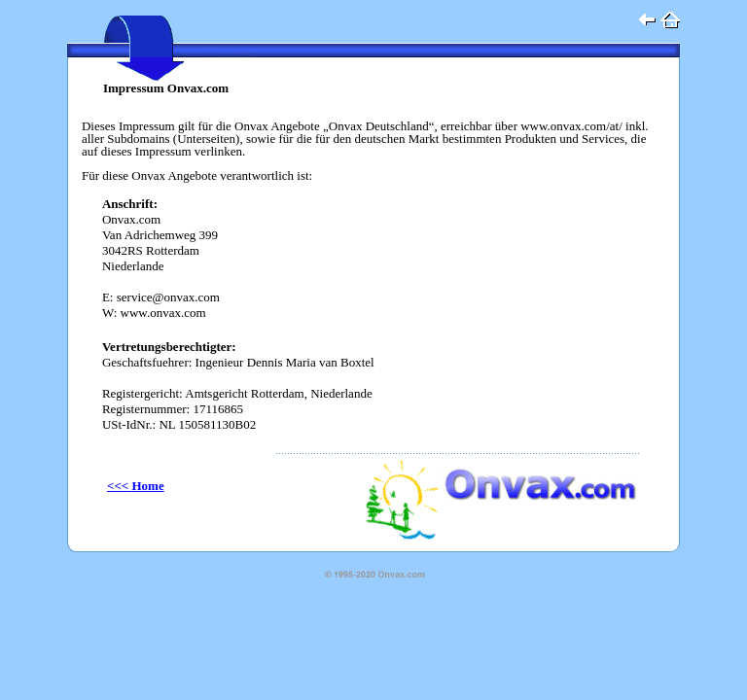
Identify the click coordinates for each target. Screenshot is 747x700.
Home (136, 486)
